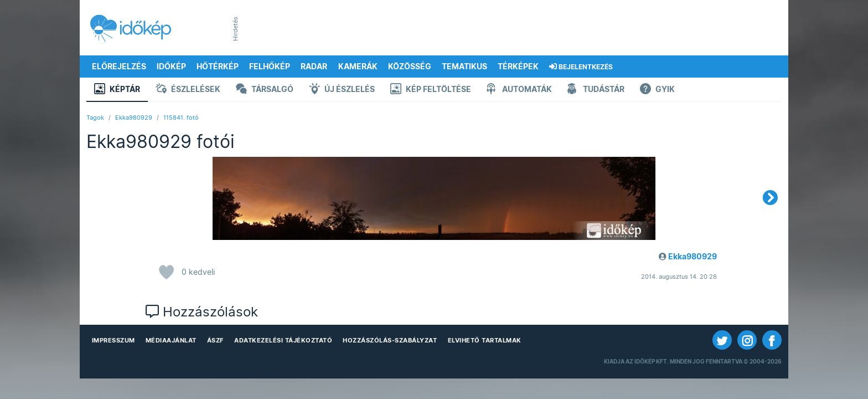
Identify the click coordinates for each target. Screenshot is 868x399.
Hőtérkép (218, 66)
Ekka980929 (134, 117)
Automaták (519, 90)
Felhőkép (270, 66)
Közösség (410, 66)
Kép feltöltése (431, 90)
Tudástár (596, 90)
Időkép (171, 66)
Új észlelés (342, 90)
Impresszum (113, 340)
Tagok (95, 117)
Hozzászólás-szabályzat (390, 340)
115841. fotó (181, 117)
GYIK (657, 90)
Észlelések (188, 90)
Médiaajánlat (171, 340)
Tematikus (464, 66)
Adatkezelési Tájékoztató (283, 340)
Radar (314, 66)
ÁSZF (215, 340)
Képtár (117, 90)
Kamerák (358, 66)
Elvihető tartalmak (485, 340)
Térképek (518, 66)
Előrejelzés (119, 66)
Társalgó (265, 90)
